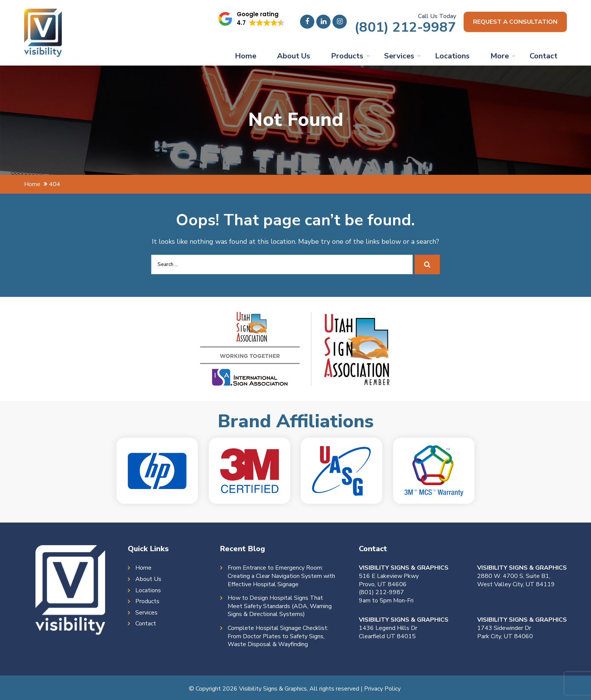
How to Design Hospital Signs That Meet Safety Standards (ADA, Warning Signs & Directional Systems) (280, 606)
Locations (452, 56)
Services (399, 56)
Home (246, 56)
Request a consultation (515, 22)
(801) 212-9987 (405, 28)
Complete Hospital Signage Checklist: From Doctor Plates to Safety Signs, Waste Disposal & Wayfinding (278, 636)
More (500, 56)
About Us (294, 56)
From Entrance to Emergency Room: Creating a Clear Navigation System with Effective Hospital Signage (281, 576)
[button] (251, 19)
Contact (544, 56)
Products (347, 56)
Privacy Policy (382, 689)
